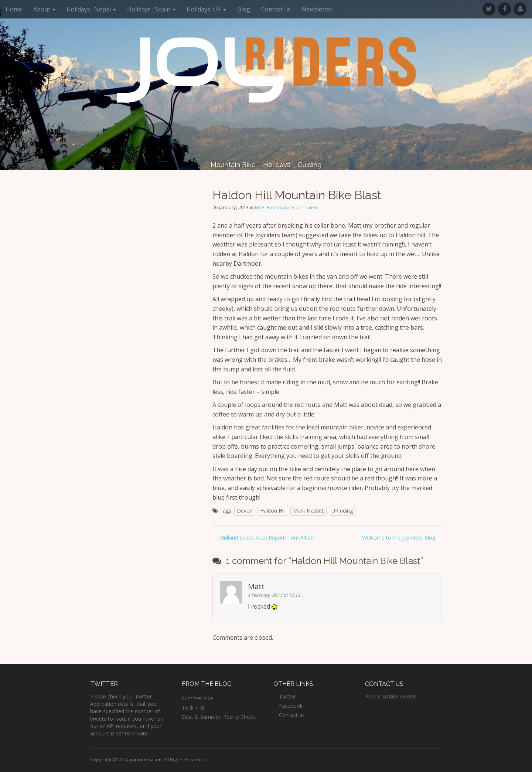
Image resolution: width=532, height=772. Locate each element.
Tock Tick (193, 708)
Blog (244, 9)
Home (14, 9)
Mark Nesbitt (308, 511)
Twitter (287, 696)
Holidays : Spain (151, 9)
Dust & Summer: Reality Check (218, 717)
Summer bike (197, 698)
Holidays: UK (206, 9)
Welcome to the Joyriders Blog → (402, 538)
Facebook (291, 706)
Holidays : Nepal (91, 9)
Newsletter (317, 9)
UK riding (342, 511)
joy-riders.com (146, 759)
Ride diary (278, 207)
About (44, 9)
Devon (245, 511)
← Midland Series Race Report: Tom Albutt (263, 538)
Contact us (276, 9)
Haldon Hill (273, 511)
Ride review (305, 207)
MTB (260, 207)
